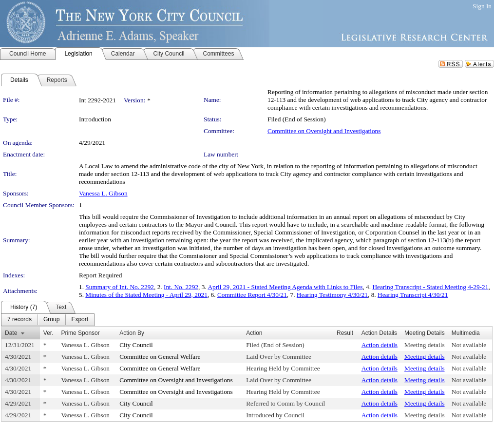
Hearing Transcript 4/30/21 (413, 295)
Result (345, 333)
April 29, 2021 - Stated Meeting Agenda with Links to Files (285, 287)
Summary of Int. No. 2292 (120, 287)
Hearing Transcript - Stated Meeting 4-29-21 (430, 287)
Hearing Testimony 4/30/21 (332, 295)
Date (11, 333)
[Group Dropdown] (51, 320)
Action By (132, 333)
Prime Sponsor (80, 333)
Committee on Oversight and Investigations (324, 131)
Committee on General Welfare (160, 357)
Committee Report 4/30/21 (252, 295)
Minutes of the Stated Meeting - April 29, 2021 (146, 295)
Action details (380, 345)
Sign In (482, 6)
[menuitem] (19, 320)
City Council (136, 345)
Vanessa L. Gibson (103, 193)
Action (254, 333)
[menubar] (48, 320)
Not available (469, 345)
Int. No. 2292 (181, 287)
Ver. (48, 333)
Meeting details (425, 345)
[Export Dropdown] (80, 320)
